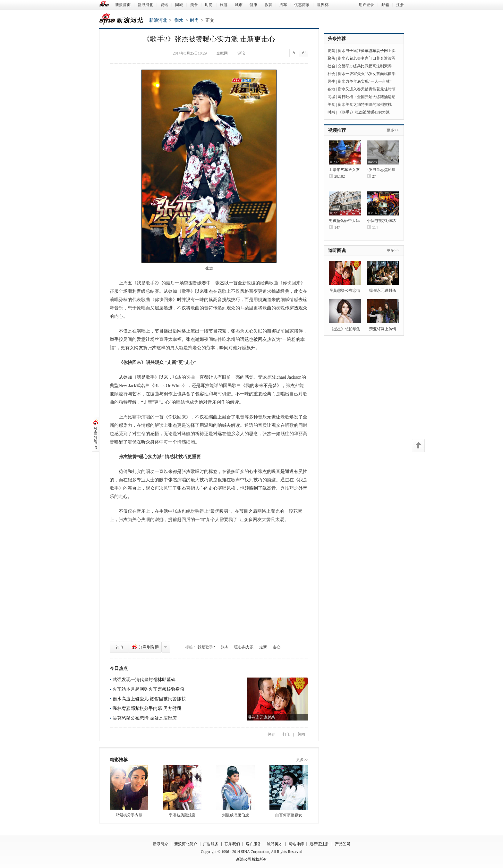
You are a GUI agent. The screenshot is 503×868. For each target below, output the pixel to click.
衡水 (179, 20)
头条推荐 (337, 39)
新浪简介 (160, 844)
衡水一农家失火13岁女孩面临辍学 (367, 74)
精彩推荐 (119, 760)
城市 (239, 5)
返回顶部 (418, 446)
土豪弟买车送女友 (344, 170)
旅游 (224, 5)
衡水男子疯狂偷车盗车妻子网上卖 (367, 51)
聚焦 (331, 58)
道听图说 (337, 251)
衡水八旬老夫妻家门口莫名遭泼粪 (367, 58)
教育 (269, 5)
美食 (194, 5)
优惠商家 (302, 5)
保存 (271, 734)
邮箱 (385, 5)
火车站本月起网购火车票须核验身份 (149, 689)
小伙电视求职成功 (382, 221)
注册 (400, 5)
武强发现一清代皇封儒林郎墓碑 (144, 680)
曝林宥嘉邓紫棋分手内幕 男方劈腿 (147, 708)
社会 (331, 66)
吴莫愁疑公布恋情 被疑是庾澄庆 (145, 718)
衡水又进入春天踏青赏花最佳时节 (367, 89)
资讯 (164, 5)
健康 (253, 5)
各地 (331, 89)
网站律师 (296, 844)
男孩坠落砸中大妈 (344, 221)
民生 (331, 81)
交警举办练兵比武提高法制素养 (365, 66)
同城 (179, 5)
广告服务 (211, 844)
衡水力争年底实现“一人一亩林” (365, 81)
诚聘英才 (275, 844)
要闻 (331, 51)
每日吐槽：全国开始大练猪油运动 (367, 97)
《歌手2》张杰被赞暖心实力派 (364, 112)
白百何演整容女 (289, 815)
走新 (263, 647)
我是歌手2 (206, 647)
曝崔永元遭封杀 (383, 291)
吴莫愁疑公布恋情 (345, 291)
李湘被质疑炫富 (182, 815)
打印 (286, 734)
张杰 (225, 647)
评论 (119, 647)
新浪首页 (123, 5)
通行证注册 (319, 844)
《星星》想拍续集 (345, 329)
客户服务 (253, 844)
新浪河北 (145, 5)
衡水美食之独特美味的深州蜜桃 (365, 105)
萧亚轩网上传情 (383, 329)
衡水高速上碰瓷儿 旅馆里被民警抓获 (149, 699)
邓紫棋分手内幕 (129, 815)
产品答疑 (343, 844)
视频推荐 (337, 130)
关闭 (301, 734)
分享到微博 (145, 647)
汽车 (283, 5)
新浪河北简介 (186, 844)
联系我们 (232, 844)
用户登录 (366, 5)
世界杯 (323, 5)
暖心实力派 (244, 647)
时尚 (209, 5)
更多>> (302, 760)
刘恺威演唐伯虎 (235, 815)
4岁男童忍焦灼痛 (381, 170)
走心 (277, 647)
